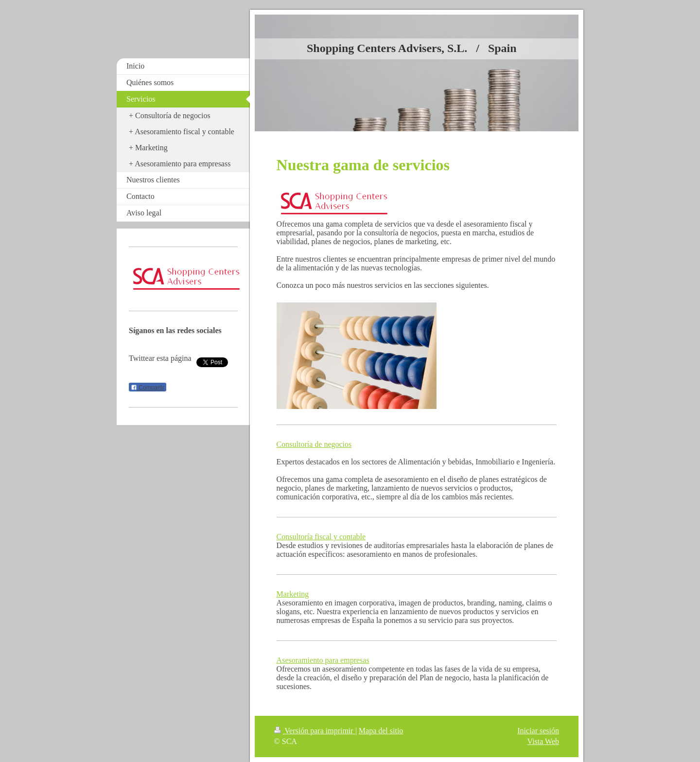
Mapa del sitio (381, 731)
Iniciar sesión (538, 731)
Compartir (148, 388)
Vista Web (543, 741)
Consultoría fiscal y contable (321, 537)
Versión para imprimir (315, 731)
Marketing (293, 594)
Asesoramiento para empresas (323, 660)
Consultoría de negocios (314, 444)
